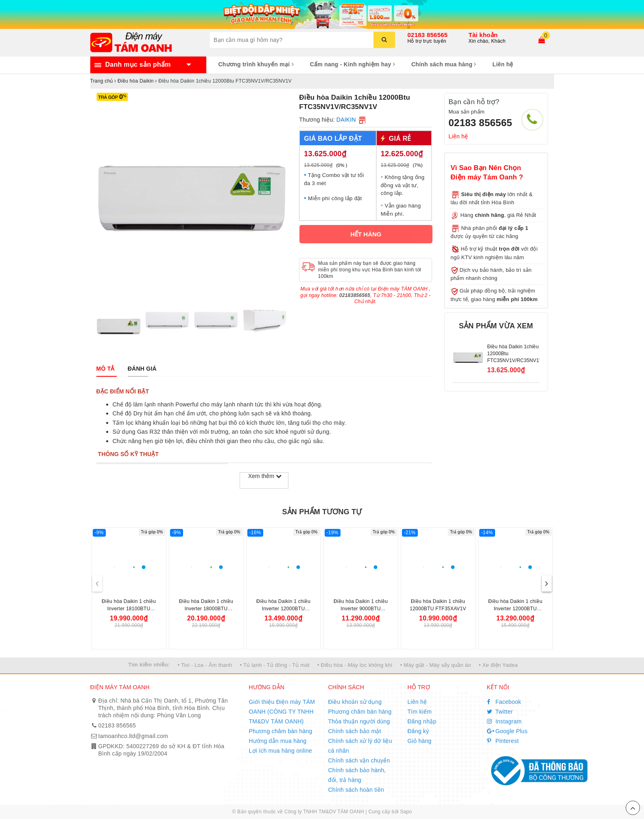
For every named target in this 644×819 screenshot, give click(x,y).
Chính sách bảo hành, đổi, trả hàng (357, 775)
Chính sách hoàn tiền (356, 790)
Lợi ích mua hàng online (281, 751)
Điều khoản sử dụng (355, 702)
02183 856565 (428, 35)
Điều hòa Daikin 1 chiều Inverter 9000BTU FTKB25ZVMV (361, 609)
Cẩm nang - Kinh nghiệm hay (353, 64)
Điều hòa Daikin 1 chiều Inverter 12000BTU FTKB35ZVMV (283, 609)
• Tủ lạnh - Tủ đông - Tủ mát (275, 665)
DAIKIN (346, 120)
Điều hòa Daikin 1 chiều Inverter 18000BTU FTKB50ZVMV (206, 609)
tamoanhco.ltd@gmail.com (133, 736)
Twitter (500, 712)
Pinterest (503, 741)
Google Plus (507, 731)
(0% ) (342, 165)
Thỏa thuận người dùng (359, 721)
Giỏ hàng (420, 741)
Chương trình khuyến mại (256, 64)
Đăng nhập (422, 721)
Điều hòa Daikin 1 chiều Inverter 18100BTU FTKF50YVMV (129, 609)
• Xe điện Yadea (498, 665)
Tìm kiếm (420, 712)
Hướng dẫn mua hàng (278, 741)
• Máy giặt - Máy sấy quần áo (436, 665)
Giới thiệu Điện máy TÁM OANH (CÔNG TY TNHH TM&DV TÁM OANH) (282, 712)
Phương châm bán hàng (281, 731)
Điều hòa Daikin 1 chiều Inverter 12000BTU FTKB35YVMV (515, 609)
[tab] (106, 369)
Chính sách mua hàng (444, 64)
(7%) (418, 165)
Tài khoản (483, 35)
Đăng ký (418, 731)
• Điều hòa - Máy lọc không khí (355, 665)
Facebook (504, 702)
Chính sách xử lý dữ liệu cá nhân (360, 746)
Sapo (406, 812)
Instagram (504, 721)
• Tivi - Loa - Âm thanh (205, 665)
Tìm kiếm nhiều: (149, 665)
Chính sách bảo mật (355, 731)
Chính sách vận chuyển (359, 760)
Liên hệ (503, 64)
